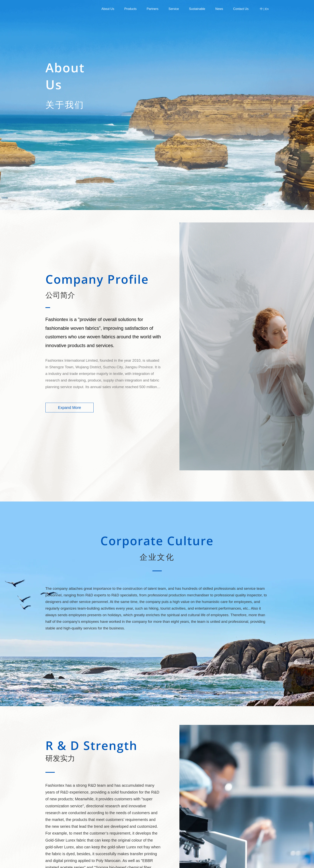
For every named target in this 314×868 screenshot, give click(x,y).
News (219, 9)
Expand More (70, 408)
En (267, 9)
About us (108, 9)
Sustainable (197, 9)
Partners (152, 9)
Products (130, 9)
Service (174, 9)
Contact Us (241, 9)
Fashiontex (66, 9)
